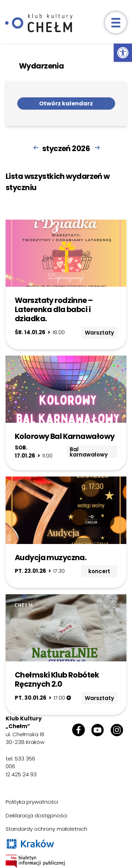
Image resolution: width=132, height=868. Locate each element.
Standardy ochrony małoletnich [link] (46, 829)
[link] (123, 53)
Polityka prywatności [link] (32, 802)
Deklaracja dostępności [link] (36, 815)
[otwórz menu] (116, 23)
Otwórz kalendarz (66, 103)
